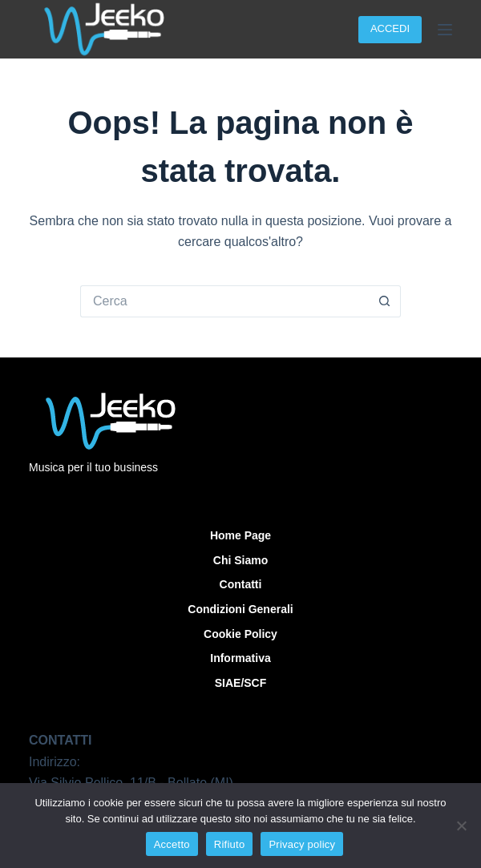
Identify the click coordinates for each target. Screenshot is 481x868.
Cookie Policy (240, 634)
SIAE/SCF (241, 683)
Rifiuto (230, 844)
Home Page (240, 535)
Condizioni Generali (240, 609)
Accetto (172, 844)
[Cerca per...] (224, 301)
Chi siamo (240, 560)
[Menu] (445, 30)
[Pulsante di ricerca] (385, 301)
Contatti (241, 584)
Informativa (240, 658)
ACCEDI (390, 28)
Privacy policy (302, 844)
